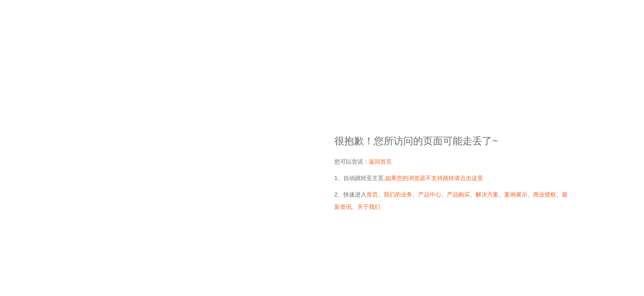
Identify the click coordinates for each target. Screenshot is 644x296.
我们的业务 (398, 194)
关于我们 (369, 207)
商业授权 (545, 194)
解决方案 (487, 194)
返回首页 (380, 162)
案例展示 (516, 194)
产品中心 (430, 194)
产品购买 (458, 194)
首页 (372, 194)
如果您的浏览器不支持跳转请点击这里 (434, 178)
